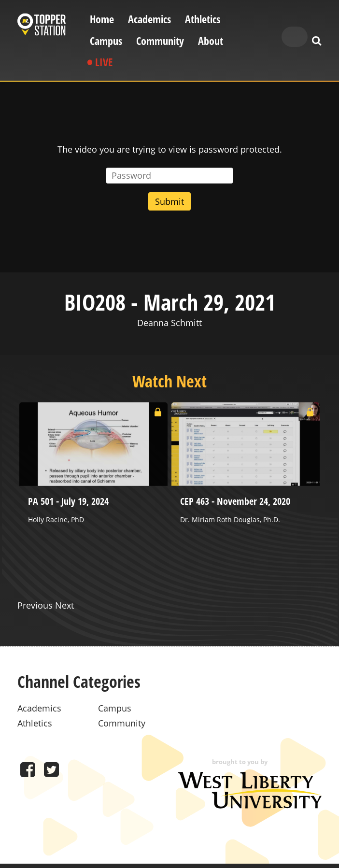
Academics (149, 19)
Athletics (203, 19)
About (211, 41)
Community (160, 41)
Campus (106, 41)
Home (102, 19)
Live (104, 62)
